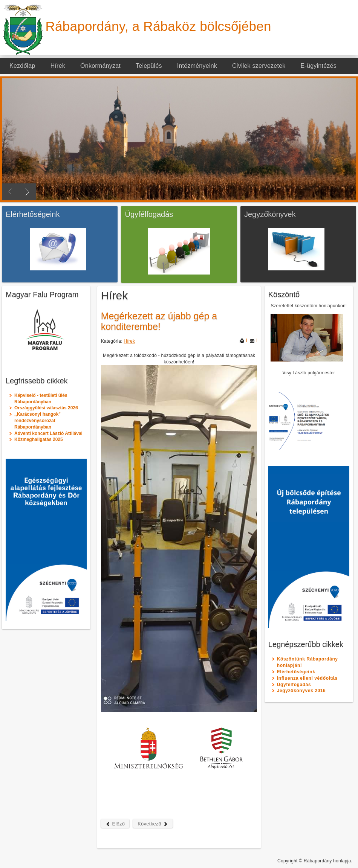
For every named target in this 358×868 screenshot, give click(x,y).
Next (28, 192)
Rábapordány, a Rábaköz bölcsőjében (158, 26)
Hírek (58, 66)
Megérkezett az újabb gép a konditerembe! (159, 321)
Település (149, 66)
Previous (10, 192)
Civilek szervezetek (259, 66)
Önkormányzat (100, 66)
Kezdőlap (22, 66)
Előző (115, 824)
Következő (153, 824)
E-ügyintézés (319, 66)
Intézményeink (197, 66)
